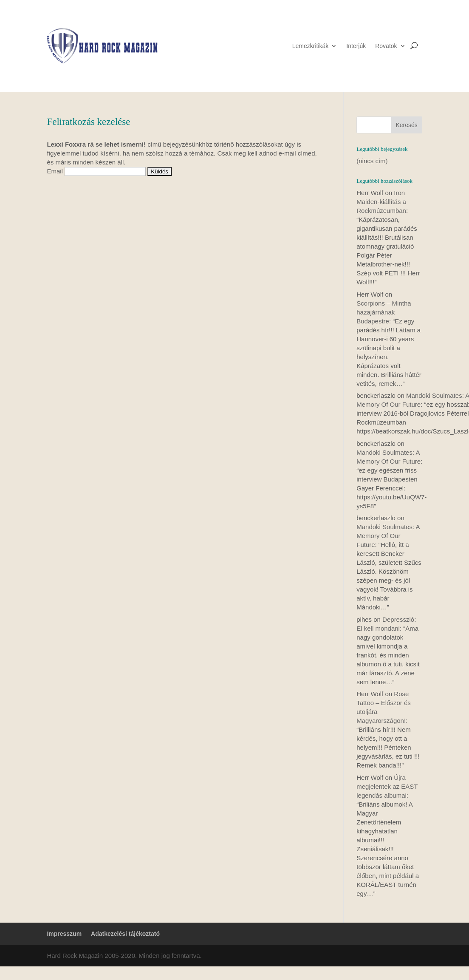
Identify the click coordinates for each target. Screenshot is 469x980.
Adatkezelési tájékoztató (125, 934)
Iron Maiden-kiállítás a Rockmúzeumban (381, 202)
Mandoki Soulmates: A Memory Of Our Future (388, 536)
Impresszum (64, 934)
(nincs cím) (372, 161)
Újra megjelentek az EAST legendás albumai (387, 786)
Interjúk (356, 46)
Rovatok (386, 46)
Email (55, 171)
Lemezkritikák (311, 46)
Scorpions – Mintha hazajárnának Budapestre (384, 312)
